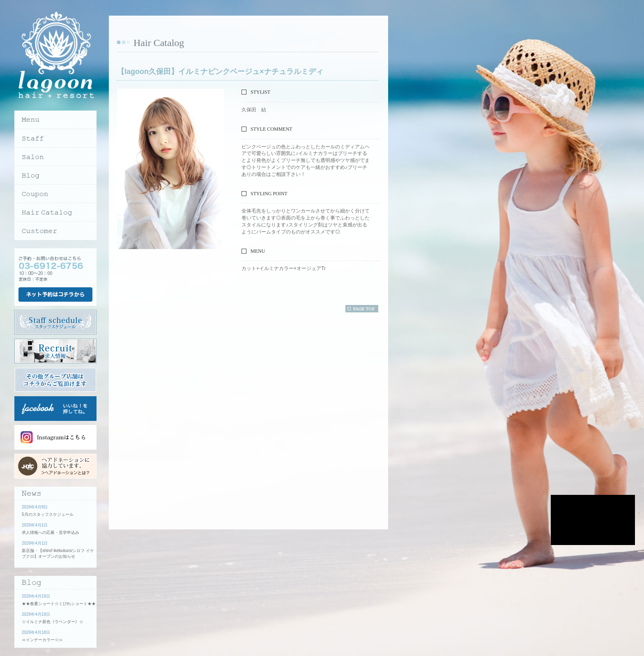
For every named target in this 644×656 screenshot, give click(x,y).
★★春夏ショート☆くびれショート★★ (59, 604)
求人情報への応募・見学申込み (51, 532)
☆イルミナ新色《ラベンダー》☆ (53, 622)
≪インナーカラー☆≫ (42, 640)
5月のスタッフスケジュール (48, 514)
